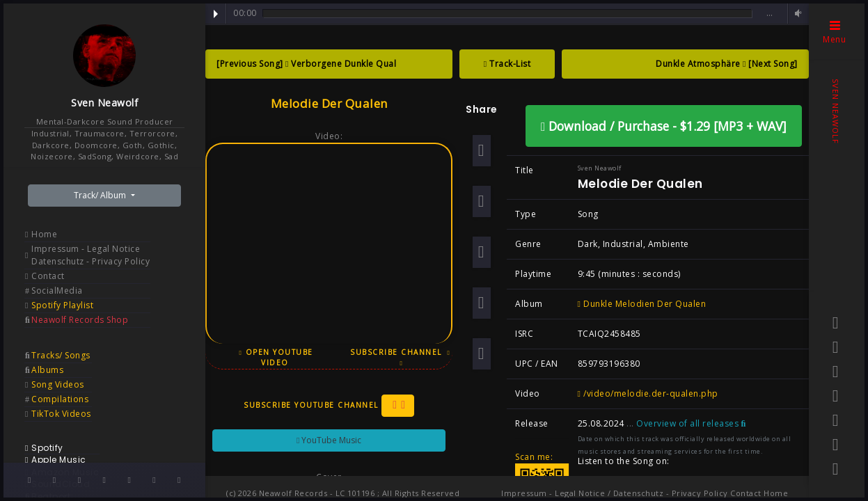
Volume (796, 14)
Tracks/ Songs (61, 355)
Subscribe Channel (400, 357)
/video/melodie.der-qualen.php (648, 393)
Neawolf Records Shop (80, 320)
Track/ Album (101, 195)
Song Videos (58, 384)
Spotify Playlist (62, 305)
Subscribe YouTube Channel (329, 406)
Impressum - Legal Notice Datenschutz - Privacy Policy (90, 255)
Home (44, 234)
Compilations (60, 399)
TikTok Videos (61, 414)
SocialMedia (57, 291)
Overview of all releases (691, 423)
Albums (47, 370)
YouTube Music (329, 440)
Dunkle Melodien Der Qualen (642, 304)
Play (216, 14)
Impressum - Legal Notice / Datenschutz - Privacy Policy (615, 493)
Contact (48, 276)
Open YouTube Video (276, 357)
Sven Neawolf (104, 103)
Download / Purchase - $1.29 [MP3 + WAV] (664, 126)
